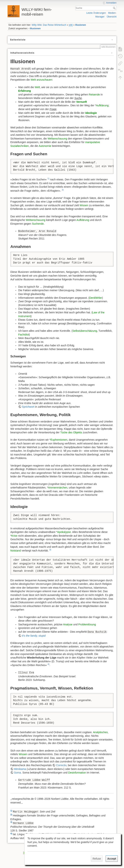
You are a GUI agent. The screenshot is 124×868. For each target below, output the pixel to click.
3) (50, 550)
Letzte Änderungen (96, 13)
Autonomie (45, 146)
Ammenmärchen (58, 488)
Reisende (94, 95)
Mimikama (20, 769)
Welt (37, 87)
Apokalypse (64, 532)
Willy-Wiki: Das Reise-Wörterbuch (49, 25)
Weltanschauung (57, 139)
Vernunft (82, 102)
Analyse (68, 624)
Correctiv (61, 765)
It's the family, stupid (34, 636)
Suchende (38, 224)
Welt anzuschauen (41, 80)
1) (48, 179)
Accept (112, 859)
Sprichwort (28, 407)
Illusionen (81, 25)
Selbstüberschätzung (85, 331)
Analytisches (100, 732)
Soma (18, 773)
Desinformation (77, 773)
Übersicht (112, 17)
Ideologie (91, 113)
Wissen (84, 205)
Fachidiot (24, 335)
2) (63, 190)
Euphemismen (59, 440)
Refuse (97, 859)
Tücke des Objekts (71, 432)
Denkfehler (96, 298)
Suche (115, 8)
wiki (71, 25)
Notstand (16, 551)
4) (49, 664)
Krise (14, 536)
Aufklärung (102, 105)
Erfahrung (25, 91)
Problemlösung (87, 624)
